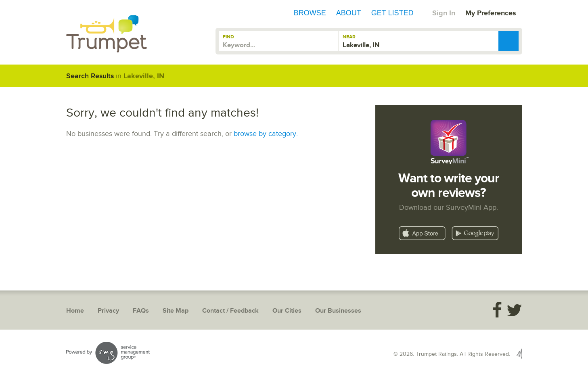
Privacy (108, 311)
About (349, 13)
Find (228, 37)
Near (349, 37)
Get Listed (392, 13)
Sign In (444, 13)
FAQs (141, 311)
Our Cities (287, 311)
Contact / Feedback (230, 311)
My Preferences (491, 13)
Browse (310, 13)
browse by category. (266, 134)
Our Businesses (338, 311)
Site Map (176, 311)
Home (75, 311)
